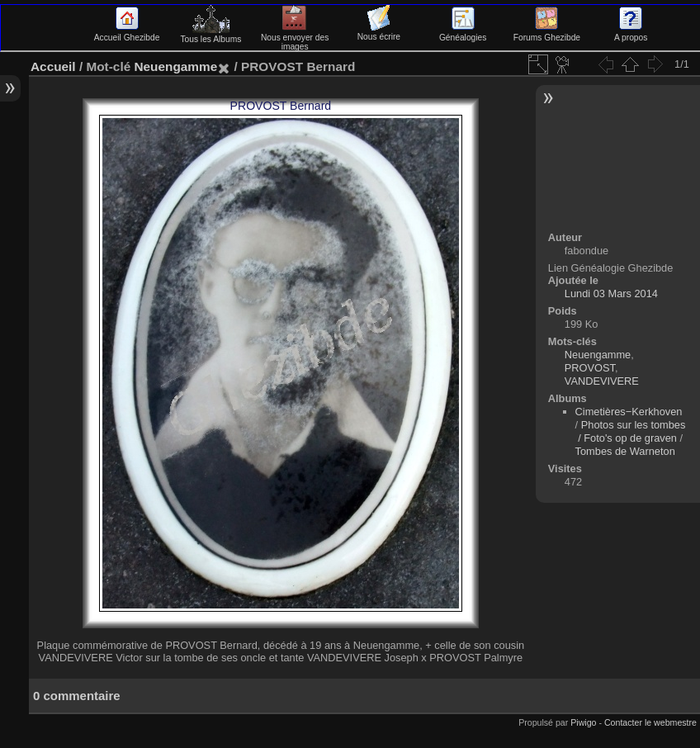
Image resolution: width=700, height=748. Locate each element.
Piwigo (583, 722)
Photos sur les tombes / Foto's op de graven (631, 431)
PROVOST (590, 368)
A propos (631, 33)
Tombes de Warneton (625, 451)
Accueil (53, 66)
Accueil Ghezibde (127, 33)
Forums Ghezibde (547, 33)
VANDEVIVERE (602, 381)
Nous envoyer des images (295, 38)
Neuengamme (175, 66)
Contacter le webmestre (650, 722)
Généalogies (463, 33)
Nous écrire (379, 32)
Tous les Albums (210, 35)
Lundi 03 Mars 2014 (611, 294)
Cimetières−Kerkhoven (629, 412)
